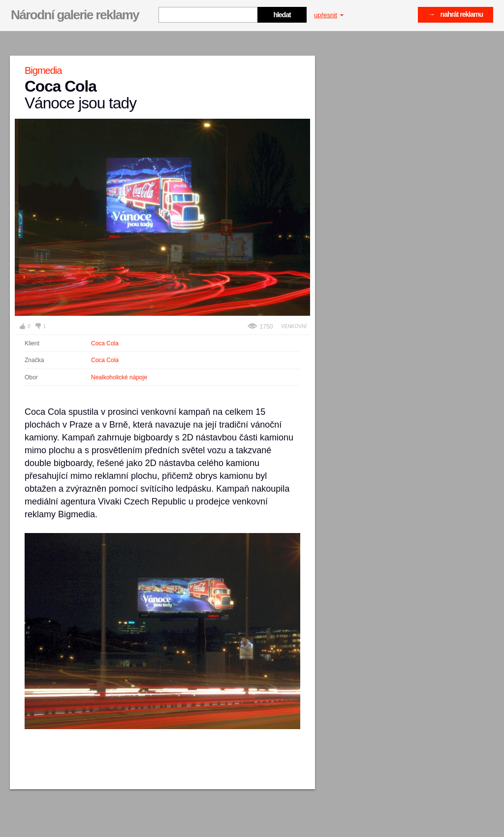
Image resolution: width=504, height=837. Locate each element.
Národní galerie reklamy (75, 15)
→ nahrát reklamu (456, 14)
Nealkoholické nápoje (119, 377)
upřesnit (329, 15)
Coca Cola (105, 343)
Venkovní (294, 326)
